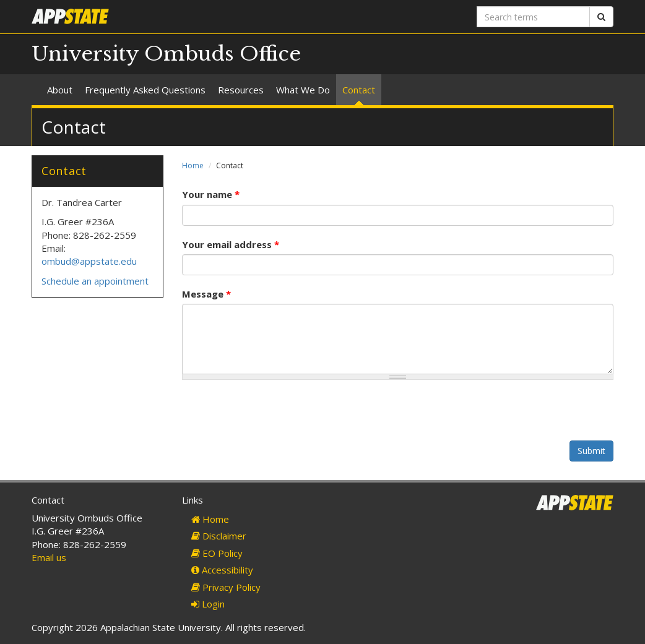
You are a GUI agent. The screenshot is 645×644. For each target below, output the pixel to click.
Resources (241, 90)
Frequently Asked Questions (145, 90)
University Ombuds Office (166, 54)
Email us (49, 557)
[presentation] (276, 416)
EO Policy (217, 553)
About (60, 90)
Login (208, 604)
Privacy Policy (226, 587)
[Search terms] (533, 17)
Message (206, 294)
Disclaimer (219, 536)
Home (193, 165)
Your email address (231, 244)
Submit (591, 451)
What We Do (303, 90)
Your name (211, 194)
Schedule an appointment (95, 281)
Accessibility (222, 570)
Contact (359, 90)
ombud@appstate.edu (89, 261)
